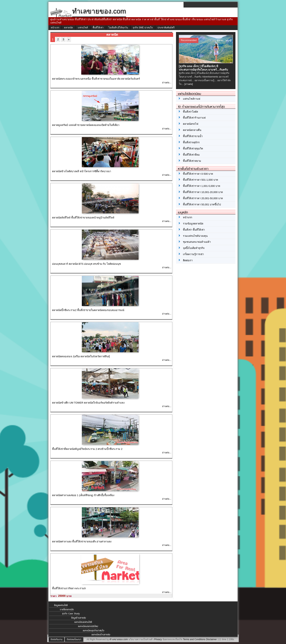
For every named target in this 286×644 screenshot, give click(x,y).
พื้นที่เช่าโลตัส (190, 112)
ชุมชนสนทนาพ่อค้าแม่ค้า (197, 242)
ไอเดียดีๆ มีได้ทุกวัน (118, 28)
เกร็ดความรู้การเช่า (193, 254)
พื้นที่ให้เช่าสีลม (191, 155)
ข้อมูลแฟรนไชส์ (61, 605)
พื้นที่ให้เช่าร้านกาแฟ (194, 118)
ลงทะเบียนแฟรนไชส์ (83, 622)
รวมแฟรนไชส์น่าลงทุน (195, 236)
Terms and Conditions (194, 639)
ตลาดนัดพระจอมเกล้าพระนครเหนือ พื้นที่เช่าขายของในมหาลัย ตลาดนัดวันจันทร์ (96, 79)
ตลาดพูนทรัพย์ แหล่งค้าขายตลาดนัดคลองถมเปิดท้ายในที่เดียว (86, 125)
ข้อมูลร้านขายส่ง (79, 618)
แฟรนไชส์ (83, 28)
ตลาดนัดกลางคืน (192, 130)
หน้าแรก (55, 28)
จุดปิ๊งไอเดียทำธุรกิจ (194, 248)
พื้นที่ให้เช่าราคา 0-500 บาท (198, 174)
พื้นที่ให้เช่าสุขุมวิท (193, 149)
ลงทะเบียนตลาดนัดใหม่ (88, 626)
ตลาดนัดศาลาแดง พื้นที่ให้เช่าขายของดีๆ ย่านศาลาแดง (82, 542)
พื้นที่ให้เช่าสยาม (192, 161)
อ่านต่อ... (167, 83)
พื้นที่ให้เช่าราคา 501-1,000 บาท (201, 180)
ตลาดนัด (69, 28)
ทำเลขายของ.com (119, 639)
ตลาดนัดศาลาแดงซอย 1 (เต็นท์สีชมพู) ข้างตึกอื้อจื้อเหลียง (83, 495)
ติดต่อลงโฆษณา (74, 639)
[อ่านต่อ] (189, 84)
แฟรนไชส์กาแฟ (192, 99)
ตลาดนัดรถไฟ (191, 124)
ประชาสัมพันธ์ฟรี (166, 28)
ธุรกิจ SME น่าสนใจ (143, 28)
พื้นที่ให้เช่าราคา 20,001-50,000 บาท (203, 198)
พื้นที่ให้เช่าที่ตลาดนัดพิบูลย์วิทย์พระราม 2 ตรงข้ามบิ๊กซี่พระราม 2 (87, 449)
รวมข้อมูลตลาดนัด (193, 224)
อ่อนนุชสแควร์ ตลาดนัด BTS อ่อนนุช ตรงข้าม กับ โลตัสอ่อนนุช (86, 264)
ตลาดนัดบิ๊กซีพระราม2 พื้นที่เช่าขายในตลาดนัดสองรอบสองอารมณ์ (88, 310)
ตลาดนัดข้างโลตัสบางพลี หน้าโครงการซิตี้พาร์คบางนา (82, 171)
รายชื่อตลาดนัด (67, 609)
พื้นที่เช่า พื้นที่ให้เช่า (194, 230)
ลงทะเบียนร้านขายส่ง (101, 635)
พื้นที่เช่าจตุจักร (191, 142)
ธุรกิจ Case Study (71, 614)
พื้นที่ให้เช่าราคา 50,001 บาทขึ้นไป (202, 204)
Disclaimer (211, 639)
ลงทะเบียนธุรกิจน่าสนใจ (93, 631)
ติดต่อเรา (188, 260)
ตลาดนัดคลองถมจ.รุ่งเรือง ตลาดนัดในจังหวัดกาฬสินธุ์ (81, 356)
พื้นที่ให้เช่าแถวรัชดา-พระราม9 (69, 588)
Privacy (158, 639)
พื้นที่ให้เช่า (98, 28)
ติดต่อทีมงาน (56, 639)
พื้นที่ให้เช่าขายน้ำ (193, 136)
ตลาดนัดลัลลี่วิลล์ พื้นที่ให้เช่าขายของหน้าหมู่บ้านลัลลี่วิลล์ (83, 218)
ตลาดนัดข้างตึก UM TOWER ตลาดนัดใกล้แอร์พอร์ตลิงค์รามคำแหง (88, 403)
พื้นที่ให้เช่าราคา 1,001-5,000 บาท (202, 186)
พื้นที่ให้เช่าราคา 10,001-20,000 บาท (203, 192)
